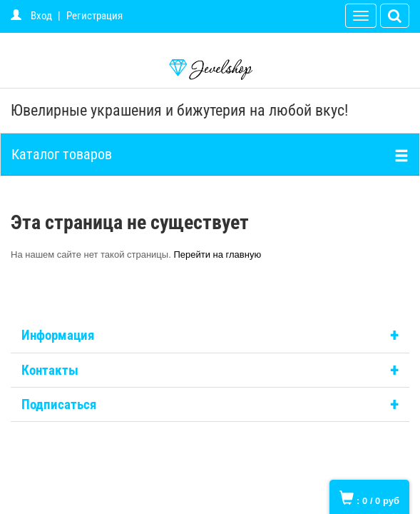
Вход (41, 16)
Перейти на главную (217, 255)
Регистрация (94, 16)
